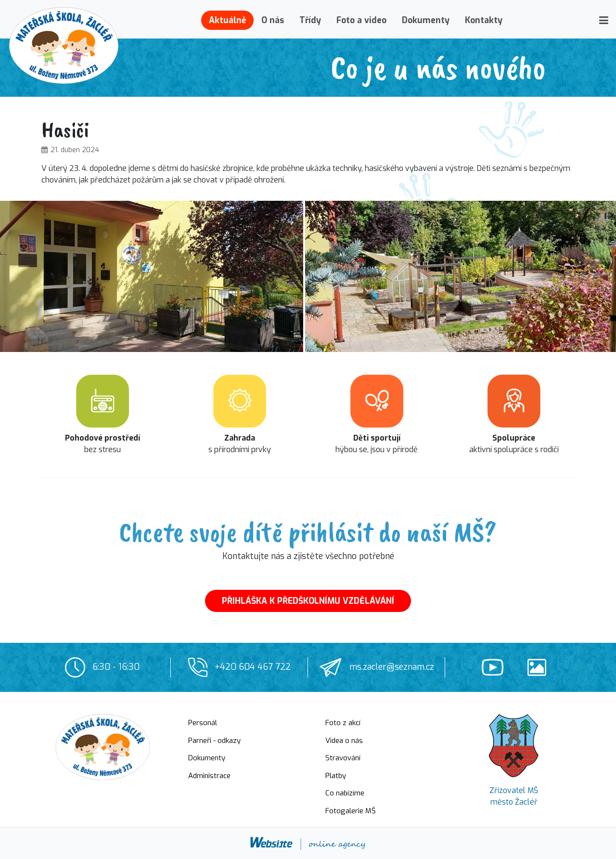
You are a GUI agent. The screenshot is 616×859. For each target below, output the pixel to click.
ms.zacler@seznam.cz (392, 667)
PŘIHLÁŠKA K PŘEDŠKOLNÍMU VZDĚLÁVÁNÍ (308, 601)
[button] (604, 20)
